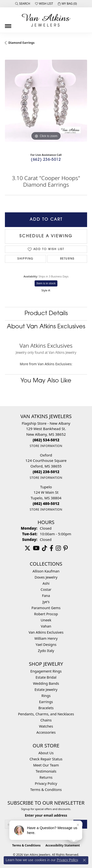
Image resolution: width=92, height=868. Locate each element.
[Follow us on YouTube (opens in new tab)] (36, 548)
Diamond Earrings (21, 43)
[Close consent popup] (84, 860)
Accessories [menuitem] (46, 732)
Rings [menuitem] (46, 696)
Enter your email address (46, 815)
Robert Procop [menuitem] (46, 614)
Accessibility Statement (63, 845)
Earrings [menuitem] (46, 702)
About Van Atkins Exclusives (46, 327)
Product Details (46, 314)
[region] (46, 101)
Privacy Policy (46, 783)
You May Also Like (46, 381)
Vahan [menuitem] (46, 626)
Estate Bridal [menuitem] (46, 677)
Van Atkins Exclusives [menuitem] (46, 632)
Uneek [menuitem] (46, 620)
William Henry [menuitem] (46, 638)
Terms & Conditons (46, 790)
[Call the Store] (46, 440)
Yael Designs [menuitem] (46, 645)
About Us (46, 753)
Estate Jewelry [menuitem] (46, 690)
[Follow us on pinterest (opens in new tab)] (66, 548)
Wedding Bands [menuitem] (46, 683)
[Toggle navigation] (8, 24)
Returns (67, 259)
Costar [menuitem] (46, 589)
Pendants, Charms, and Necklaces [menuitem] (46, 714)
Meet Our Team (46, 765)
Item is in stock (46, 283)
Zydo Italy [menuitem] (46, 651)
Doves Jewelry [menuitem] (46, 577)
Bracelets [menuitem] (46, 708)
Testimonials (46, 771)
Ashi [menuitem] (46, 583)
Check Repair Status (46, 759)
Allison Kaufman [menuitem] (46, 571)
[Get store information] (46, 446)
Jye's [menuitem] (46, 602)
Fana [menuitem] (46, 596)
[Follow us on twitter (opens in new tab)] (27, 548)
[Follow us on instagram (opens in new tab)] (58, 548)
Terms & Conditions (26, 845)
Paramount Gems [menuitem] (46, 608)
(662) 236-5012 (46, 160)
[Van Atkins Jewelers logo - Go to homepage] (46, 20)
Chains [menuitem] (46, 720)
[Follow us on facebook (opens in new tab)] (51, 548)
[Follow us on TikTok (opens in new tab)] (45, 548)
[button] (23, 4)
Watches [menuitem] (46, 726)
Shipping (26, 259)
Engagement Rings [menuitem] (46, 671)
